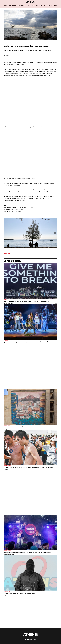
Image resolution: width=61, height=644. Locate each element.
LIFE (28, 6)
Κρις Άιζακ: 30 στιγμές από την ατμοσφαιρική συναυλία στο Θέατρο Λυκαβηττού (28, 342)
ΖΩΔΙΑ (50, 6)
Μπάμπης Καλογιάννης (8, 303)
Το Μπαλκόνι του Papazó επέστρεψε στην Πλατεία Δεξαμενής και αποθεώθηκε (27, 553)
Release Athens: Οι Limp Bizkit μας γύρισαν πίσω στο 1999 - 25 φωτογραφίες (26, 301)
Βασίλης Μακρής (7, 429)
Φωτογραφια (7, 43)
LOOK (32, 6)
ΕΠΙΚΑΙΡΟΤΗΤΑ (13, 6)
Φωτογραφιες (7, 253)
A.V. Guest (6, 470)
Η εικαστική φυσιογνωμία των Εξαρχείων (16, 427)
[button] (4, 2)
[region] (31, 59)
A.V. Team (6, 55)
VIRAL (45, 6)
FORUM (5, 6)
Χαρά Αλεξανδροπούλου (9, 555)
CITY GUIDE (57, 6)
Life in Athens (7, 466)
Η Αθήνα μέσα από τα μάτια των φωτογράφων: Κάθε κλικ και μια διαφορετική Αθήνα (29, 468)
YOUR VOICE (39, 6)
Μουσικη (6, 300)
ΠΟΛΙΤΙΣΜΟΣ (22, 6)
